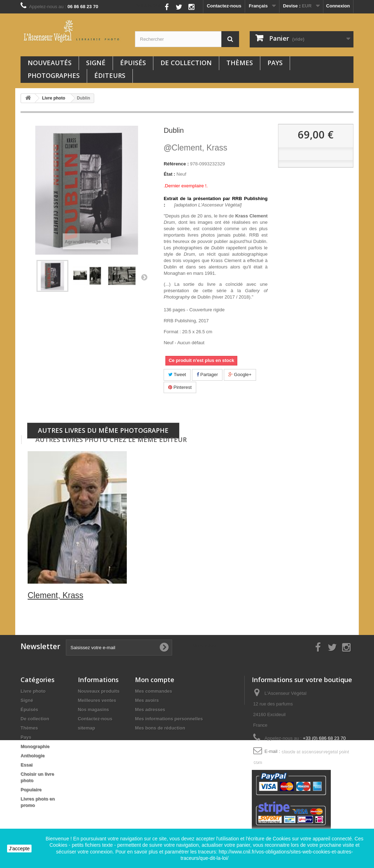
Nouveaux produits (99, 691)
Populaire (31, 790)
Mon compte (155, 680)
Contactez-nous (224, 6)
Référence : (176, 164)
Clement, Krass (195, 148)
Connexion (338, 6)
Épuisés (133, 63)
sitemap (87, 728)
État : (169, 174)
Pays (275, 63)
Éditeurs (110, 75)
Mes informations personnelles (169, 719)
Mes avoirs (147, 700)
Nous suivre (148, 5)
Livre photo (33, 691)
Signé (96, 63)
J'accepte (19, 849)
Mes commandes (154, 691)
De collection (186, 63)
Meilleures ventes (97, 700)
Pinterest (180, 387)
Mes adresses (150, 710)
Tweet (177, 375)
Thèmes (240, 63)
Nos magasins (93, 710)
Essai (27, 765)
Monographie (35, 746)
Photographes (54, 75)
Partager (207, 375)
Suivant (144, 277)
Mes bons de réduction (160, 728)
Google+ (240, 375)
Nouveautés (50, 63)
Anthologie (33, 756)
